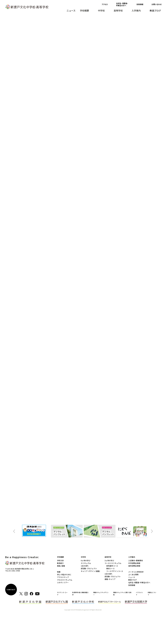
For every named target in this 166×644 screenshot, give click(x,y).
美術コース (110, 568)
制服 (59, 572)
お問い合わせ (157, 4)
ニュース (71, 11)
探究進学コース (112, 566)
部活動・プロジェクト (89, 568)
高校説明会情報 (134, 566)
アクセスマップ (63, 577)
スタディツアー (63, 582)
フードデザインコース (115, 571)
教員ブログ (155, 11)
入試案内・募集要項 (135, 560)
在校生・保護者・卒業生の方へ (122, 4)
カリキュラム (86, 563)
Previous (14, 531)
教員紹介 (60, 563)
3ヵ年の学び (109, 560)
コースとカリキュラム (113, 563)
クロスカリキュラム (65, 580)
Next (152, 531)
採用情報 (140, 4)
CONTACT (11, 590)
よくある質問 (133, 574)
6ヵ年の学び (86, 560)
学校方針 (60, 560)
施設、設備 (61, 566)
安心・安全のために (64, 574)
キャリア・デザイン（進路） (91, 571)
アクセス (105, 4)
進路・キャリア (110, 579)
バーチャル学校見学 (136, 572)
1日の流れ (85, 566)
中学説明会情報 (134, 563)
